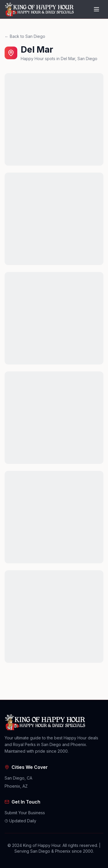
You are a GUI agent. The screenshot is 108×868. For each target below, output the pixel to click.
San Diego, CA (18, 778)
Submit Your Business (25, 813)
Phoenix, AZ (16, 786)
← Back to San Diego (25, 36)
